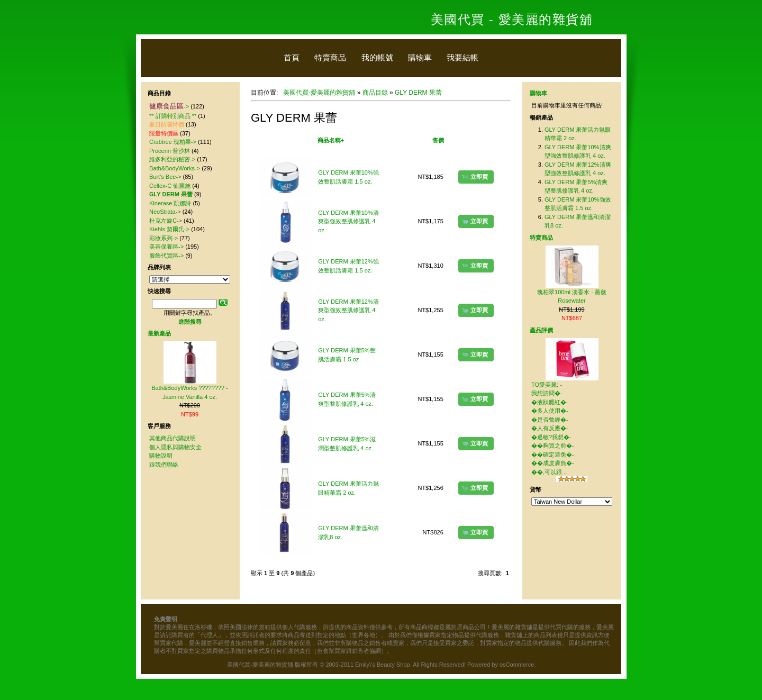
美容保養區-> (166, 247)
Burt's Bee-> (165, 177)
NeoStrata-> (165, 212)
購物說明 (161, 456)
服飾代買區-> (166, 256)
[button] (476, 177)
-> (169, 106)
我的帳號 (377, 57)
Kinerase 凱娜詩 (170, 203)
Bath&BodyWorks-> (175, 168)
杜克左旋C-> (166, 221)
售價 (438, 140)
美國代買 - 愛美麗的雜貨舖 (512, 19)
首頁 (292, 57)
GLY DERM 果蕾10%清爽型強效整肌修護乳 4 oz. (348, 221)
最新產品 (159, 333)
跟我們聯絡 (164, 465)
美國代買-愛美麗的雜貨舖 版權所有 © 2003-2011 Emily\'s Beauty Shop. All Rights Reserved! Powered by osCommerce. (381, 665)
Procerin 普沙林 (170, 151)
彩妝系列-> (164, 238)
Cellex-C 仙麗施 (170, 186)
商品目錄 (375, 93)
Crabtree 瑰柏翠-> (173, 142)
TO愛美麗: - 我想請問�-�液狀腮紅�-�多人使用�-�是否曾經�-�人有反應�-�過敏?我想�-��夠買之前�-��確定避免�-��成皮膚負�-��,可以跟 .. (553, 428)
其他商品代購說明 (173, 438)
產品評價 (541, 330)
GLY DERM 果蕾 (418, 93)
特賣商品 (330, 57)
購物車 (420, 57)
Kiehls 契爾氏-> (169, 229)
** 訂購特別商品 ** (173, 116)
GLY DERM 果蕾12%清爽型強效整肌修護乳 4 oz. (348, 310)
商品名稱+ (331, 140)
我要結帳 (462, 57)
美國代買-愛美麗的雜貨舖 (319, 93)
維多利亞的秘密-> (172, 159)
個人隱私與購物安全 (175, 447)
